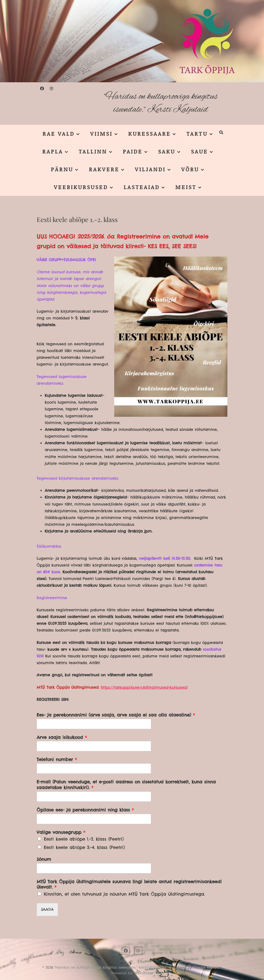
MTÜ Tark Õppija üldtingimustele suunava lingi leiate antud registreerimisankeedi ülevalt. (129, 884)
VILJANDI (150, 169)
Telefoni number (57, 759)
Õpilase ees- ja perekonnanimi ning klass (85, 810)
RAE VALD (59, 134)
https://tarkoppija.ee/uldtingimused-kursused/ (144, 687)
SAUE (199, 151)
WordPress (144, 973)
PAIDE (133, 151)
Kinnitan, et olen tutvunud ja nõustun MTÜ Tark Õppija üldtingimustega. (124, 894)
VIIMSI (101, 134)
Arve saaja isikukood (62, 737)
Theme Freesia (207, 967)
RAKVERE (104, 169)
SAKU (167, 151)
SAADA (47, 909)
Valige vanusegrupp (61, 832)
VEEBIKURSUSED (81, 187)
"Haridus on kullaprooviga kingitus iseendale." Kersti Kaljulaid (161, 103)
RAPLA (53, 151)
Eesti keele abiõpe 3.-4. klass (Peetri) (84, 847)
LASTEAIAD (142, 187)
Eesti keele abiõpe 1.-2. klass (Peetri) (84, 839)
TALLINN (93, 151)
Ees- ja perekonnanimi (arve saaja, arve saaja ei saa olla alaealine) (116, 715)
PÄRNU (62, 169)
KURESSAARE (150, 134)
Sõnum (44, 859)
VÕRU (190, 169)
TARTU (197, 134)
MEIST (186, 187)
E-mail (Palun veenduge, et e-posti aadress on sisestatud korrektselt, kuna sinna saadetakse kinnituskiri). (126, 785)
